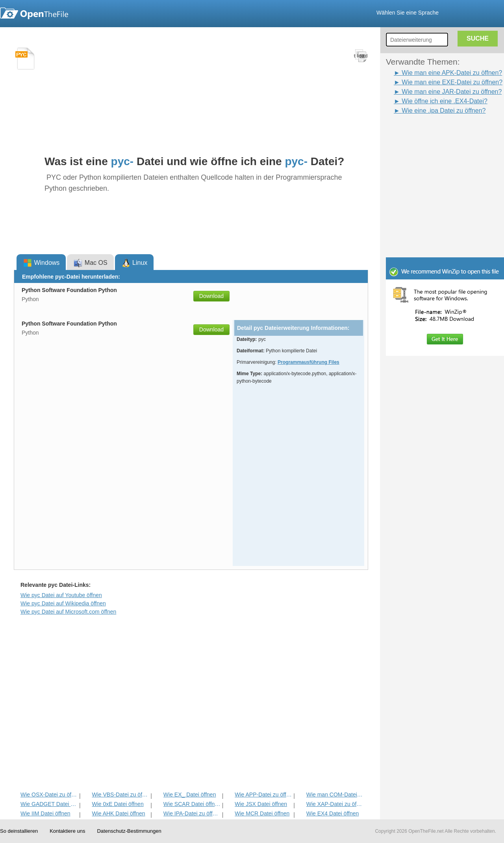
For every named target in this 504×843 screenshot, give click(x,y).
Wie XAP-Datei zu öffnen (335, 804)
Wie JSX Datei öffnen (261, 804)
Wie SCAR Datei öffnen (192, 804)
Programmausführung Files (309, 362)
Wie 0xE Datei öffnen (118, 804)
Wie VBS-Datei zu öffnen (120, 795)
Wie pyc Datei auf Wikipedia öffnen (63, 603)
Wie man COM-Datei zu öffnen (335, 795)
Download (211, 296)
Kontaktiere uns (67, 831)
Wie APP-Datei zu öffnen (263, 795)
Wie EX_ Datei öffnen (190, 795)
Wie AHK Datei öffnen (118, 813)
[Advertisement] (433, 133)
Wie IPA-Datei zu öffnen (192, 813)
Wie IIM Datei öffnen (45, 813)
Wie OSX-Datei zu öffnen (49, 795)
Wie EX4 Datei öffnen (333, 813)
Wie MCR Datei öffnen (262, 813)
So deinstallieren (19, 831)
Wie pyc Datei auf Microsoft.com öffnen (68, 612)
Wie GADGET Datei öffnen (49, 804)
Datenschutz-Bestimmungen (129, 831)
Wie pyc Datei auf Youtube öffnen (61, 595)
